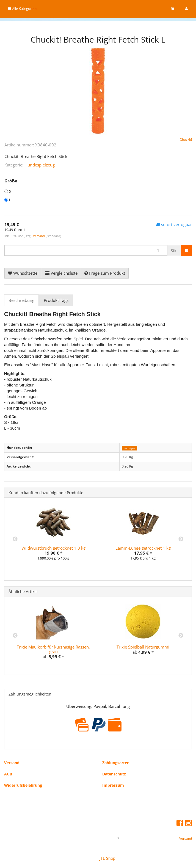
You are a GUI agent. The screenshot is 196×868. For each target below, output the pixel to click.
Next (181, 539)
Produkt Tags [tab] (56, 300)
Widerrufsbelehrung (23, 785)
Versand (39, 236)
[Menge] (86, 250)
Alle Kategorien (22, 9)
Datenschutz (114, 774)
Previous (15, 539)
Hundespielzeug (40, 165)
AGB (8, 774)
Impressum (113, 785)
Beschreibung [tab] (21, 300)
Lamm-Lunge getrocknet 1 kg (143, 548)
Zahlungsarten (116, 763)
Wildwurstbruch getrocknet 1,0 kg (53, 548)
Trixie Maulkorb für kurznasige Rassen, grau (53, 649)
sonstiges (129, 448)
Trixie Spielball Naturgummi (143, 647)
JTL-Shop (107, 858)
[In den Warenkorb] (186, 251)
